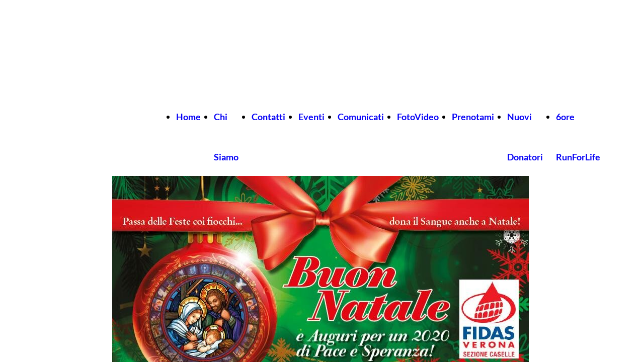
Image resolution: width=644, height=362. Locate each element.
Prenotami (473, 117)
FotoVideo (418, 117)
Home (188, 117)
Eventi (311, 117)
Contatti (268, 117)
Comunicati (361, 117)
